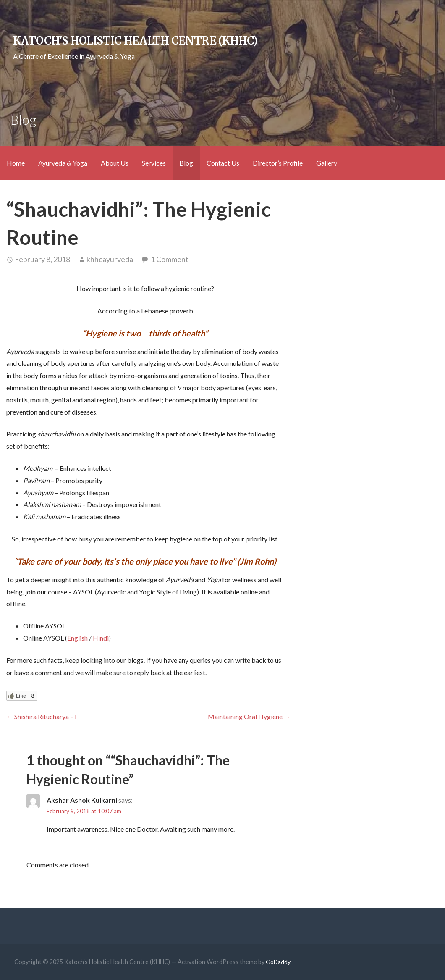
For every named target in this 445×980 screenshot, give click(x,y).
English (77, 638)
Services (154, 163)
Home (16, 163)
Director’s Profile (278, 163)
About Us (115, 163)
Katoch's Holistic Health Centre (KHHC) (135, 41)
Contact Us (223, 163)
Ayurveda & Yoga (63, 163)
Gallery (327, 163)
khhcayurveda (110, 259)
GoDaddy (278, 962)
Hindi (101, 638)
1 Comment (170, 259)
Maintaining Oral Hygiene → (249, 716)
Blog (186, 163)
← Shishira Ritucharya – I (42, 716)
